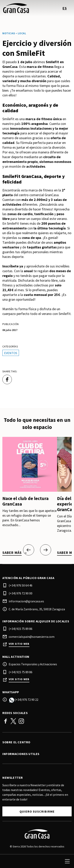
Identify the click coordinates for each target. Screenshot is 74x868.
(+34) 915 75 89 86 (21, 629)
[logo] (20, 8)
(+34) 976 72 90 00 (21, 593)
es (65, 8)
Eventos (11, 353)
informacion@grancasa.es (26, 601)
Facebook (6, 721)
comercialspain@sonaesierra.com (32, 637)
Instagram (21, 721)
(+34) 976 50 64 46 (21, 585)
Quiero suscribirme (37, 811)
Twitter (13, 721)
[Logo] (37, 834)
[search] (7, 861)
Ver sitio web (19, 644)
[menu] (67, 861)
